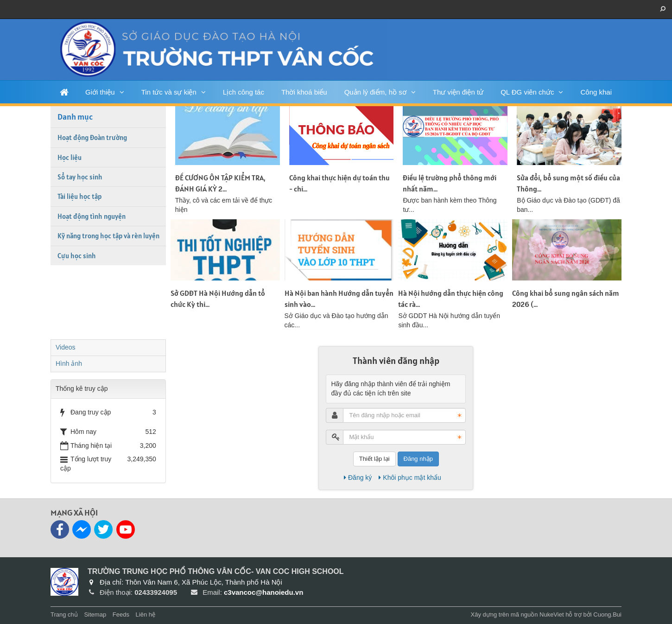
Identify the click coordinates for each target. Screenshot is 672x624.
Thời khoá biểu (304, 92)
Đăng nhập (418, 459)
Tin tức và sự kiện (169, 92)
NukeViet (552, 614)
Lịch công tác (244, 92)
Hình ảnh (69, 363)
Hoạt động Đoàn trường (92, 137)
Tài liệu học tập (79, 196)
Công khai (596, 92)
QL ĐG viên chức (527, 92)
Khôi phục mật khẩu (410, 478)
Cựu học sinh (77, 256)
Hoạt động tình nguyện (92, 216)
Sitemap (95, 614)
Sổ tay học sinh (80, 177)
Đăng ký (358, 478)
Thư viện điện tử (458, 92)
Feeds (121, 614)
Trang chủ (64, 614)
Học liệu (70, 157)
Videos (66, 347)
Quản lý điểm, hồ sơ (375, 92)
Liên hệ (146, 614)
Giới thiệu (100, 92)
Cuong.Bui (607, 614)
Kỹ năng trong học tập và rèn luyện (108, 236)
